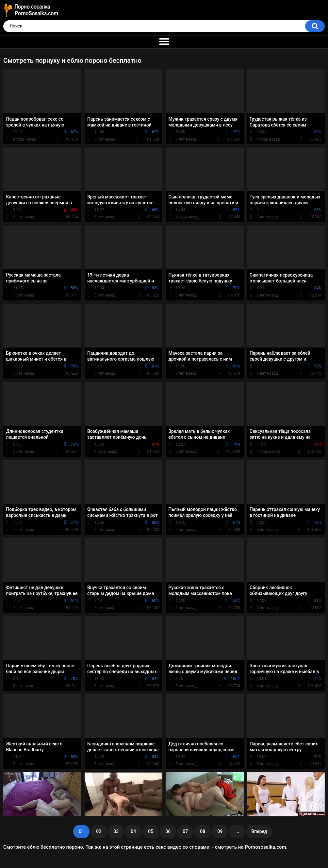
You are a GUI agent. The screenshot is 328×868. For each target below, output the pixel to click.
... (237, 831)
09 (220, 831)
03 (116, 831)
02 (99, 831)
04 (133, 831)
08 (203, 831)
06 (168, 831)
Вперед (259, 831)
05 (151, 831)
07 (185, 831)
